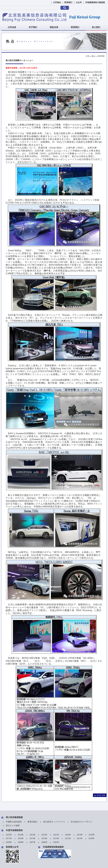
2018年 (90, 835)
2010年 (90, 839)
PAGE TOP (100, 795)
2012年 (66, 839)
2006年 (43, 842)
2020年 (66, 835)
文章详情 (101, 56)
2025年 (7, 835)
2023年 (31, 835)
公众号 (79, 2)
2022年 (43, 835)
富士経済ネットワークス (53, 822)
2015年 (31, 839)
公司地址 (57, 2)
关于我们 (33, 27)
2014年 (43, 839)
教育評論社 (31, 822)
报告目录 (54, 27)
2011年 (78, 839)
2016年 (19, 839)
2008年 (19, 842)
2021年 (55, 835)
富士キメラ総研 (11, 826)
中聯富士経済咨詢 (12, 822)
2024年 (19, 835)
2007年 (31, 842)
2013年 (55, 839)
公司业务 (12, 27)
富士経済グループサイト (80, 822)
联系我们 (68, 2)
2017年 (7, 839)
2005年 (55, 842)
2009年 (7, 842)
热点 (93, 56)
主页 (87, 56)
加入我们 (96, 27)
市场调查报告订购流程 (95, 2)
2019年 (78, 835)
